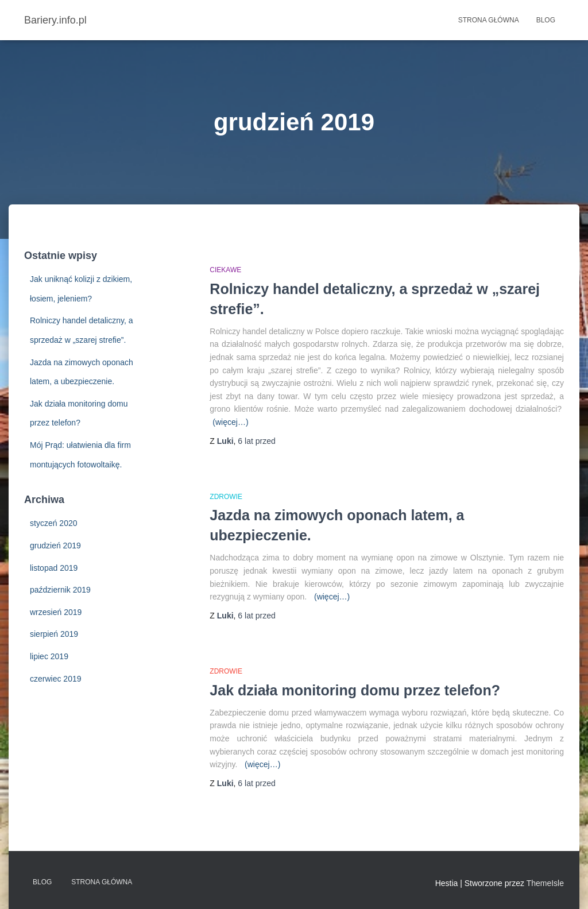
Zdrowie (226, 497)
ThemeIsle (545, 883)
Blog (546, 20)
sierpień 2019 (54, 634)
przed (256, 441)
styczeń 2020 (54, 523)
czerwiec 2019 (56, 679)
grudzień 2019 (55, 546)
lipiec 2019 (49, 656)
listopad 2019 (54, 568)
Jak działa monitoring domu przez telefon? (355, 690)
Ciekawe (225, 270)
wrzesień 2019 (56, 612)
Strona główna (489, 20)
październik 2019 (60, 590)
